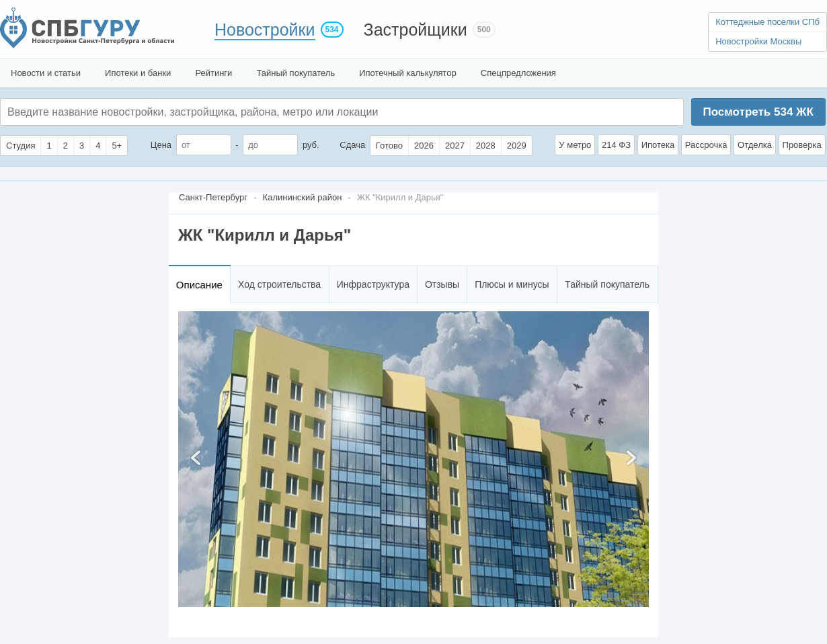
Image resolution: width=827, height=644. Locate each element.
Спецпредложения (518, 73)
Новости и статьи (46, 73)
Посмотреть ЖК (758, 112)
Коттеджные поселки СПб (767, 22)
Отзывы (442, 284)
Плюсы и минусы (512, 284)
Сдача (352, 145)
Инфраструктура (373, 284)
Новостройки (265, 30)
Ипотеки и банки (138, 73)
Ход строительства (279, 284)
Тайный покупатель (296, 73)
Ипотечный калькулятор (408, 73)
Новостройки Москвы (758, 41)
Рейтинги (213, 73)
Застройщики (416, 30)
